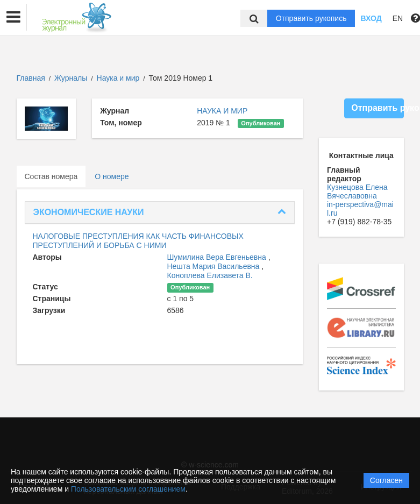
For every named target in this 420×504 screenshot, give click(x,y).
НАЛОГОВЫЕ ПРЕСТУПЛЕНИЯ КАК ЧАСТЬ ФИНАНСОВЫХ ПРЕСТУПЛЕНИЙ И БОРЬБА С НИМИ (138, 241)
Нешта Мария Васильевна (215, 266)
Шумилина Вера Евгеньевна (218, 257)
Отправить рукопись (311, 18)
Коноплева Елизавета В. (210, 275)
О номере (112, 176)
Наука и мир (119, 78)
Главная (31, 78)
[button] (13, 17)
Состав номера (51, 176)
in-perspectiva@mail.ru (360, 209)
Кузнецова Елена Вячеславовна (357, 191)
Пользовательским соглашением (128, 489)
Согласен (386, 480)
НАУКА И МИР (222, 111)
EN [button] (398, 18)
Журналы (71, 78)
